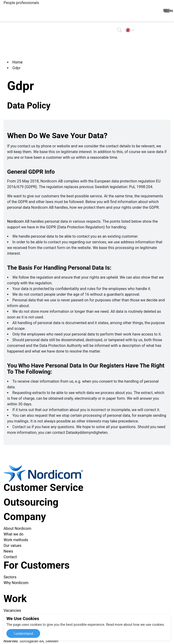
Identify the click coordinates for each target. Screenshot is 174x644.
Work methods (16, 540)
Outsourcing (31, 502)
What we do (14, 534)
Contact (10, 557)
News (8, 551)
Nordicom (15, 221)
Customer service (43, 488)
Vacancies (12, 610)
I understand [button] (23, 634)
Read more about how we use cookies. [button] (136, 625)
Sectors (10, 577)
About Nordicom (17, 528)
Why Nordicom (16, 583)
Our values (12, 546)
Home (17, 62)
